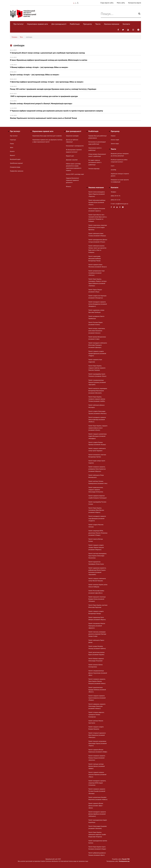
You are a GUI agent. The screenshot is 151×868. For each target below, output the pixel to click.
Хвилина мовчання (112, 24)
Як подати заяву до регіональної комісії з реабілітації (95, 162)
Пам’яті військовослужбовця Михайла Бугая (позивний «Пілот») (97, 202)
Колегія (12, 151)
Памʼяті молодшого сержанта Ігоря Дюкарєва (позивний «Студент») (97, 518)
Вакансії (12, 155)
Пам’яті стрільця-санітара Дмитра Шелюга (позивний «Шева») (97, 766)
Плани (12, 144)
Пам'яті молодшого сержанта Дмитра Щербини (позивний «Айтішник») (97, 814)
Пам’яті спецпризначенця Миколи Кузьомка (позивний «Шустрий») (97, 382)
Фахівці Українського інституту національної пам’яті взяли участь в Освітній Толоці (75, 117)
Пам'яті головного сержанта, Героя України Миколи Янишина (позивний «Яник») (97, 681)
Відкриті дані (70, 156)
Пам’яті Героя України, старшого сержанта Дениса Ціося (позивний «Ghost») (98, 428)
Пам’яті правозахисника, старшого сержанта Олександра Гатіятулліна (96, 490)
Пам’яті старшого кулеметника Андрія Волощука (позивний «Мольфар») (98, 436)
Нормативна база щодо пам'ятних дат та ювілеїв (47, 136)
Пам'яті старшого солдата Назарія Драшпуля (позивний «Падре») (97, 353)
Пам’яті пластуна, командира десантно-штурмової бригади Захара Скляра (97, 634)
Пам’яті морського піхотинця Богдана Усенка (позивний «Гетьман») (97, 599)
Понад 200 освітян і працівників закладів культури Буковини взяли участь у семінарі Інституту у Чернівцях (75, 88)
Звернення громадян (72, 136)
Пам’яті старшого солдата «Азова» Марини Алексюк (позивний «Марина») (96, 547)
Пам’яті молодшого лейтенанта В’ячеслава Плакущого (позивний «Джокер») (98, 345)
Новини (113, 136)
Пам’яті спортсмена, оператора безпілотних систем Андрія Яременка (98, 227)
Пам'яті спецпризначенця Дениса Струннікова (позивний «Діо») (98, 673)
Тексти (98, 24)
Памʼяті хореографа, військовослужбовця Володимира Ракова (95, 258)
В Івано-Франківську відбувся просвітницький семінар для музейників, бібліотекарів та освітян (75, 59)
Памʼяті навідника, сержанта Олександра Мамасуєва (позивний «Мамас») (97, 706)
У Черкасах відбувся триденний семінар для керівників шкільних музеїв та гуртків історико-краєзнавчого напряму (75, 110)
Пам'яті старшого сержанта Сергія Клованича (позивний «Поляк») (97, 698)
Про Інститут (19, 24)
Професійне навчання (17, 171)
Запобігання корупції (16, 163)
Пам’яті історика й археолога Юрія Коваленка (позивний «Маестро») (97, 735)
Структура (13, 140)
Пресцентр (88, 24)
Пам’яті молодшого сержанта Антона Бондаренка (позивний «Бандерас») (98, 304)
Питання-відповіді (94, 169)
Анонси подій (115, 140)
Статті (113, 166)
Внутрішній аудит (15, 159)
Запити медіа (115, 144)
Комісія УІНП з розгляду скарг (75, 174)
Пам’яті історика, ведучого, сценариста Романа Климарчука (96, 714)
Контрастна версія (135, 3)
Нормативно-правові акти (38, 24)
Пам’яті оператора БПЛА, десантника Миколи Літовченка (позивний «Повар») (98, 533)
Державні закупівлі (72, 160)
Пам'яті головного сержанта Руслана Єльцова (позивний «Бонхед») (97, 791)
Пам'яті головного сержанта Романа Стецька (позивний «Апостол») (97, 758)
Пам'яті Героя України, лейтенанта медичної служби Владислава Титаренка (97, 834)
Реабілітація (75, 24)
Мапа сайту (121, 3)
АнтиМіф (114, 170)
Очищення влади (15, 167)
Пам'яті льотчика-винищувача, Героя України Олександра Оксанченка (98, 556)
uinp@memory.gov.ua (122, 204)
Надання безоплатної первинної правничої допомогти (73, 180)
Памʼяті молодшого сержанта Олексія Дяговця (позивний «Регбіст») (97, 419)
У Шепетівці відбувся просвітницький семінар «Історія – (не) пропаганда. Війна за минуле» (75, 81)
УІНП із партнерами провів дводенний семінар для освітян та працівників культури (75, 95)
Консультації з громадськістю (75, 146)
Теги (21, 37)
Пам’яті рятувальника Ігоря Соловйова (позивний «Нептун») (97, 273)
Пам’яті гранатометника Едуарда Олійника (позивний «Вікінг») (97, 690)
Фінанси (69, 186)
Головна (14, 37)
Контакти (126, 24)
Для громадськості (59, 24)
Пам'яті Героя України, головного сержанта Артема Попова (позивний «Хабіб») (97, 399)
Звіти (12, 147)
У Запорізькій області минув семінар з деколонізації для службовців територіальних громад (75, 52)
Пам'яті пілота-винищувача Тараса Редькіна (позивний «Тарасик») (97, 194)
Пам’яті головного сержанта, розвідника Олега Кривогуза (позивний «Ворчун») (97, 469)
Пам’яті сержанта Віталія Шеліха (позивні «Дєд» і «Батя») (96, 806)
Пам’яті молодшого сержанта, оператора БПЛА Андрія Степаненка (97, 783)
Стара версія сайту (107, 3)
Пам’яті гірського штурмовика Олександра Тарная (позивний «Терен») (98, 743)
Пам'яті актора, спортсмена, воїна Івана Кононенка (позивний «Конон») (97, 331)
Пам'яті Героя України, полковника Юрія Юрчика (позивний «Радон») (96, 510)
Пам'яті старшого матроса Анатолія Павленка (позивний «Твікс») (97, 774)
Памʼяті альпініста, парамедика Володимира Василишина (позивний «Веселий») (98, 391)
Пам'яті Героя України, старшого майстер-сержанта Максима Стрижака (97, 368)
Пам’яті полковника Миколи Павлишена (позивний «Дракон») (97, 626)
